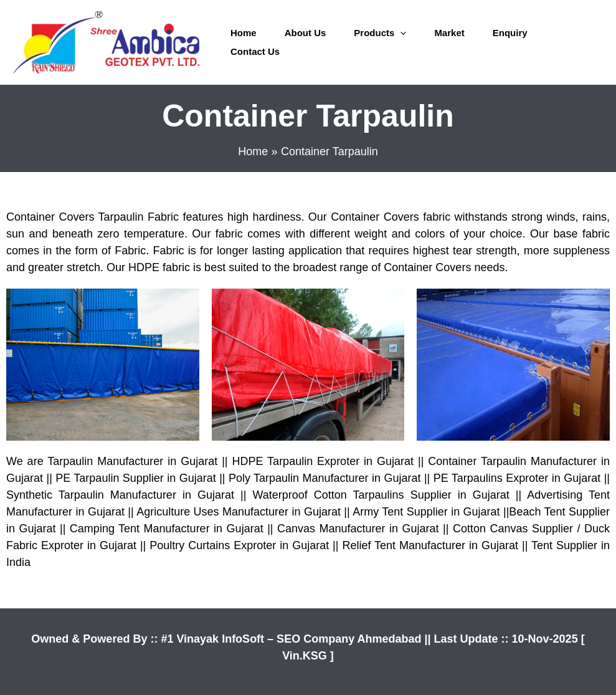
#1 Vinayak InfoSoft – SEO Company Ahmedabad (292, 639)
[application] (400, 33)
